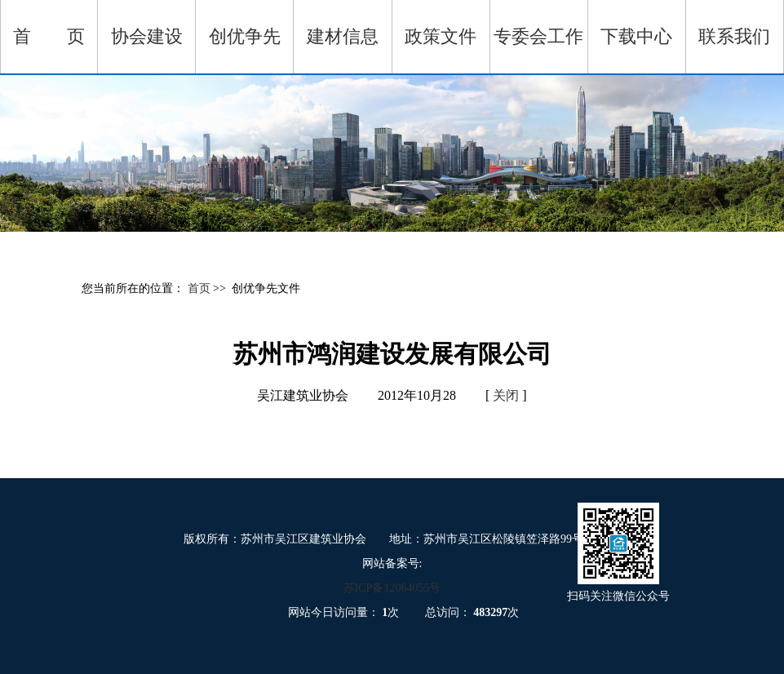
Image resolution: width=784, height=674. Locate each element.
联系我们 (734, 36)
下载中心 (636, 36)
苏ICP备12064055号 (392, 588)
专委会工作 (538, 36)
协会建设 (147, 36)
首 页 (49, 36)
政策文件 (441, 36)
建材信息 (343, 36)
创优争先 (245, 36)
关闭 (506, 395)
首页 (201, 288)
